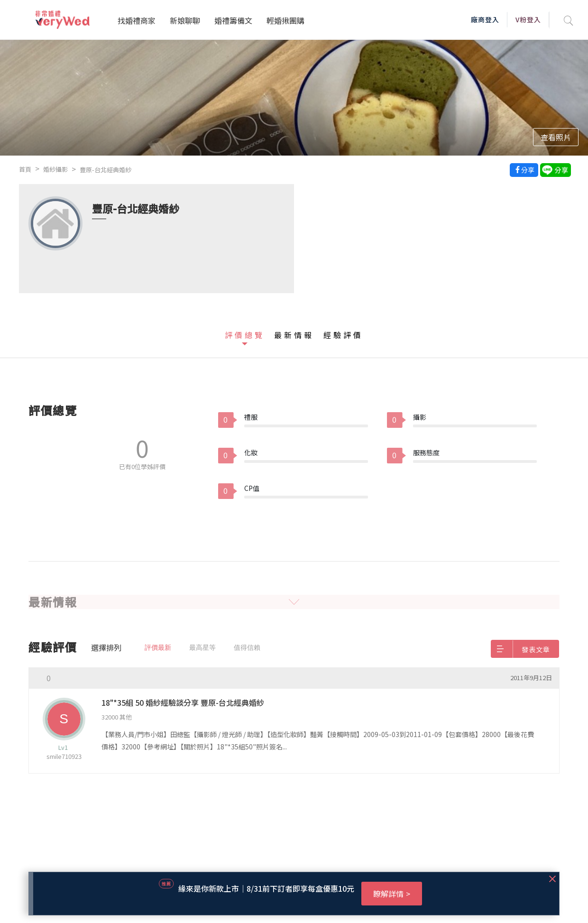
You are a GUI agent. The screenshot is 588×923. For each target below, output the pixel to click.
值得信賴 (247, 647)
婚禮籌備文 (233, 20)
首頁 (25, 169)
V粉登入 (528, 19)
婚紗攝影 (55, 169)
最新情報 (294, 335)
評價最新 (158, 647)
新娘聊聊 (185, 20)
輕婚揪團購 (285, 20)
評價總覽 (245, 335)
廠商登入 (485, 19)
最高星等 (202, 647)
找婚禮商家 (137, 20)
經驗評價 (343, 335)
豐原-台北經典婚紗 (106, 170)
